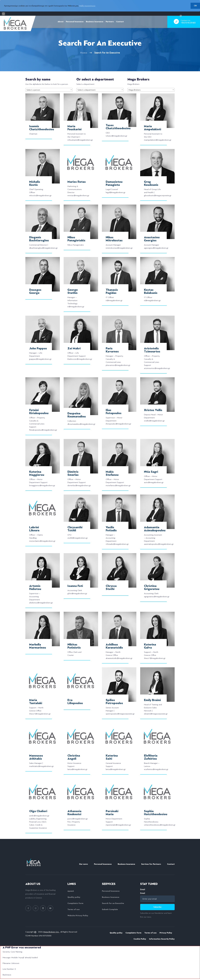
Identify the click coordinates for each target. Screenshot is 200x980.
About (61, 22)
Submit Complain (110, 909)
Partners (110, 22)
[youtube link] (50, 908)
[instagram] (181, 16)
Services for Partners (151, 864)
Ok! (195, 6)
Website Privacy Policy (78, 916)
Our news (83, 864)
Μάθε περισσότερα (87, 6)
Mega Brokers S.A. (51, 932)
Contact (120, 22)
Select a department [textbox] (87, 90)
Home (84, 53)
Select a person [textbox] (33, 90)
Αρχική (71, 891)
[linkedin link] (43, 908)
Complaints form (75, 903)
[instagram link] (36, 908)
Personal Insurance (75, 22)
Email (157, 891)
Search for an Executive (113, 903)
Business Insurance (95, 22)
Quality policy (74, 897)
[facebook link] (28, 908)
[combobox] (49, 90)
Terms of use (74, 909)
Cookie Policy (140, 939)
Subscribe (157, 907)
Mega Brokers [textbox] (135, 90)
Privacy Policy (166, 933)
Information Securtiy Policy (162, 939)
